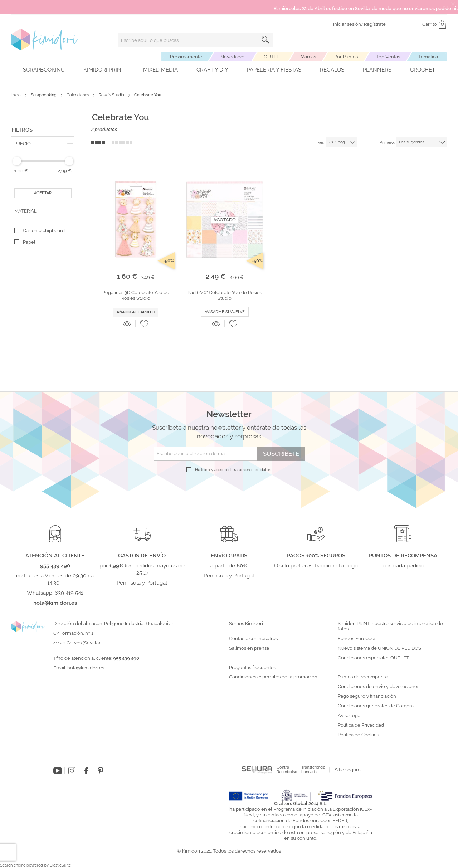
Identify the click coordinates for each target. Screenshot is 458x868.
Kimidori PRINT (104, 70)
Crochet (423, 70)
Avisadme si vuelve (225, 312)
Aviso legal (350, 716)
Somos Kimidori (246, 624)
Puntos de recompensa (363, 677)
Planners (377, 70)
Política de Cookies (358, 735)
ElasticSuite (60, 865)
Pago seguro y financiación (367, 696)
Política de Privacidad (361, 725)
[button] (144, 324)
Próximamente (186, 57)
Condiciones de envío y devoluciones (379, 687)
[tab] (43, 144)
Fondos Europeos (357, 639)
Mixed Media (160, 70)
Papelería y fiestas (274, 70)
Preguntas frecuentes (252, 668)
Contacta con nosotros (253, 639)
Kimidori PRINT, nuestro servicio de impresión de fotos (390, 626)
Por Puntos (346, 57)
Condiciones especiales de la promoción (274, 677)
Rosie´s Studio (112, 95)
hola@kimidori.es (86, 668)
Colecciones (78, 95)
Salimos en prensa (249, 648)
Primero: (387, 143)
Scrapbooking (44, 70)
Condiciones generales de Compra (376, 706)
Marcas (308, 57)
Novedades (233, 57)
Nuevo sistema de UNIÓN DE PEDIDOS (379, 648)
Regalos (332, 70)
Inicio (17, 95)
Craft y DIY (212, 70)
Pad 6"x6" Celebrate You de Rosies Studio (225, 295)
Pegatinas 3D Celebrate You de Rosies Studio (136, 295)
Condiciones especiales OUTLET (373, 658)
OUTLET (273, 57)
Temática (428, 57)
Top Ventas (388, 57)
